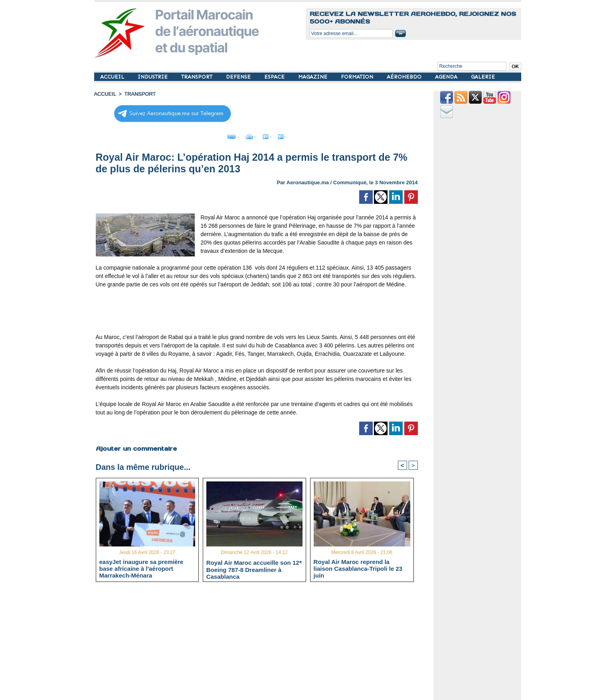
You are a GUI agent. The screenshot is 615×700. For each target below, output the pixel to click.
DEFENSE (239, 77)
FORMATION (358, 77)
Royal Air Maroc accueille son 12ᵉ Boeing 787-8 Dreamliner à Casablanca (254, 568)
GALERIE (483, 77)
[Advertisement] (257, 312)
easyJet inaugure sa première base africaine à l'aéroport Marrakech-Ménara (141, 568)
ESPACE (275, 77)
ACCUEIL (113, 77)
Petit (308, 135)
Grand (281, 135)
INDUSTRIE (153, 77)
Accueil (105, 94)
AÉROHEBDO (405, 77)
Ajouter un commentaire (135, 446)
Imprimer (248, 135)
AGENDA (447, 77)
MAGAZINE (313, 77)
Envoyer (211, 135)
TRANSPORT (198, 77)
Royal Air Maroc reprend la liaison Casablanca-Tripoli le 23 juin (358, 568)
